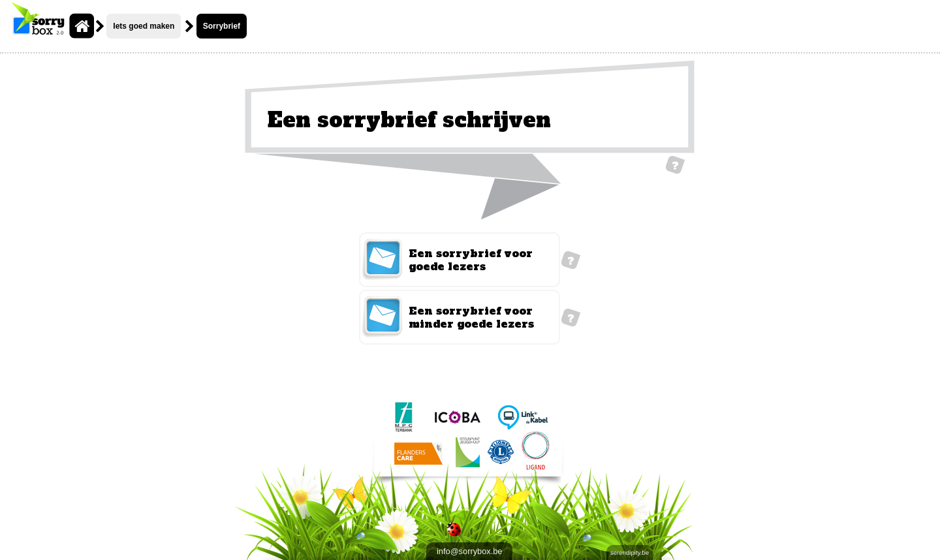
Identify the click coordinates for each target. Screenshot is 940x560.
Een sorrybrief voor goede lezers (471, 260)
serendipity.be (630, 552)
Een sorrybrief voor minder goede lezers (471, 317)
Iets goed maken (144, 26)
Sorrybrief (222, 26)
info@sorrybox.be (469, 551)
